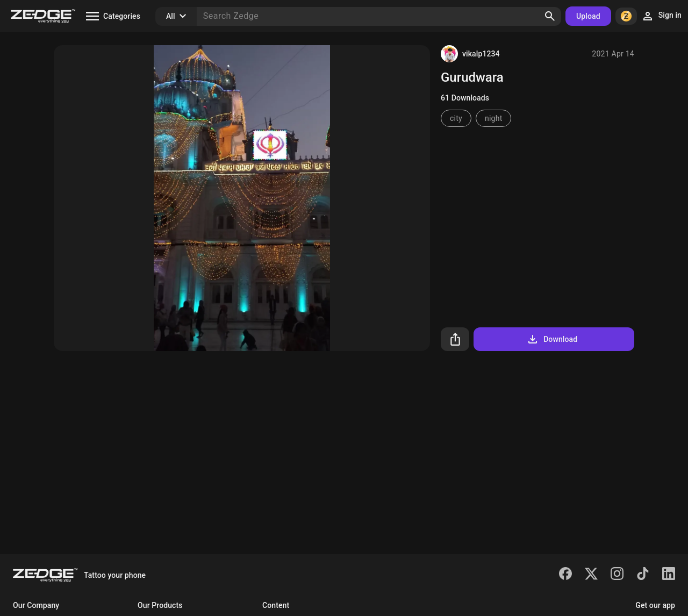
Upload (588, 16)
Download (552, 339)
